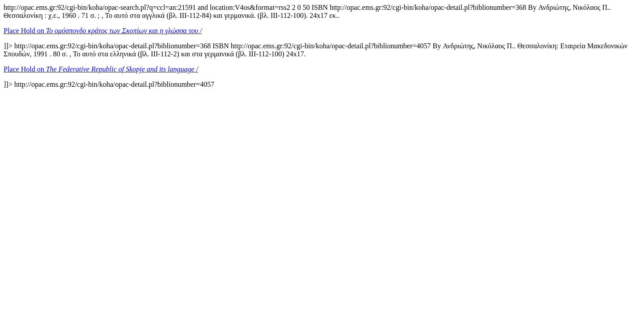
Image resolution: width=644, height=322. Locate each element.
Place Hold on (103, 31)
